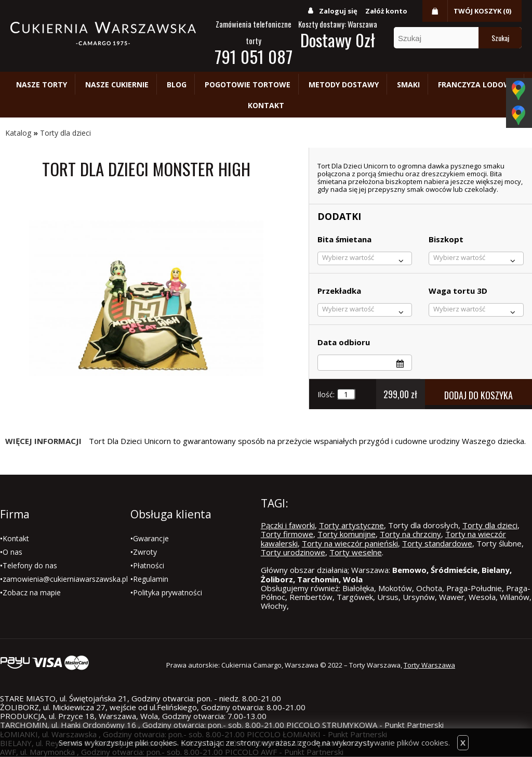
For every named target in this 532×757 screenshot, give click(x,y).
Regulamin (151, 579)
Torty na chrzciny (410, 534)
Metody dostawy (344, 84)
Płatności (149, 565)
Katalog (18, 133)
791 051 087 (254, 56)
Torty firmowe (287, 534)
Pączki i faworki (288, 525)
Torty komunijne (347, 534)
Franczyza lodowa (477, 84)
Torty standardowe (437, 543)
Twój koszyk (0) (482, 11)
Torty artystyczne (351, 525)
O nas (12, 552)
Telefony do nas (30, 565)
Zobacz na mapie (32, 592)
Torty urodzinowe (293, 552)
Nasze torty (42, 84)
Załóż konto (386, 11)
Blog (177, 84)
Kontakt (266, 105)
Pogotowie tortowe (248, 84)
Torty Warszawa (429, 665)
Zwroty (145, 552)
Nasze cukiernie (117, 84)
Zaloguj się (338, 11)
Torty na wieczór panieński (350, 543)
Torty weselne (356, 552)
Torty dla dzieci (65, 133)
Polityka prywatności (168, 592)
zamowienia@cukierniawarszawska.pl (65, 579)
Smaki (408, 84)
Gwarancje (151, 538)
